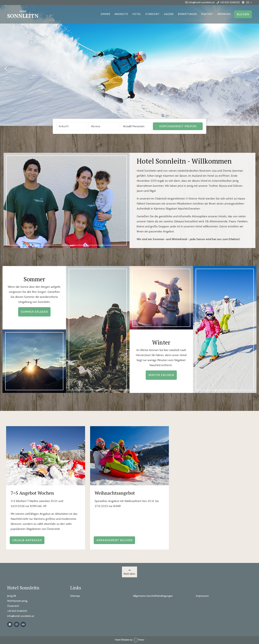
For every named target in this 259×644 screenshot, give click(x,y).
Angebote (121, 14)
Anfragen (224, 14)
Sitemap (75, 596)
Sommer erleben (34, 312)
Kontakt (207, 14)
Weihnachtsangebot (115, 493)
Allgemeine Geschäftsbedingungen (153, 596)
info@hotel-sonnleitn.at (200, 2)
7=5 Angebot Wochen (32, 493)
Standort (152, 14)
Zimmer (105, 14)
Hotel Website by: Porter (130, 640)
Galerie (169, 14)
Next (251, 69)
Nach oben (129, 572)
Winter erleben (161, 375)
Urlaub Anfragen (27, 540)
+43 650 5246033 (228, 2)
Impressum (202, 596)
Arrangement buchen (114, 540)
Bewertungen (188, 14)
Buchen (243, 14)
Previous (8, 69)
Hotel (137, 14)
